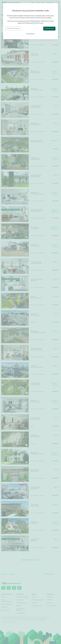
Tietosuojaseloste (30, 34)
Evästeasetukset (30, 23)
